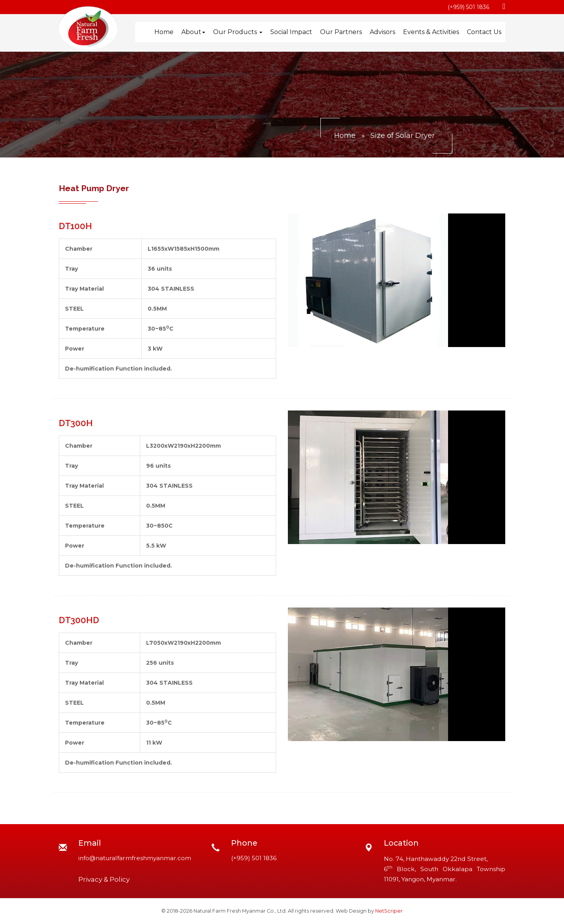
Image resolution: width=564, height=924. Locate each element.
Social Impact (291, 32)
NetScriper (389, 911)
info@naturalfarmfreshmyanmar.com (135, 858)
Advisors (382, 32)
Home (164, 32)
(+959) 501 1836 (468, 7)
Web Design (351, 911)
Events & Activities (431, 32)
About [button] (193, 32)
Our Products (238, 32)
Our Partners (341, 32)
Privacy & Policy (104, 879)
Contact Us (484, 32)
